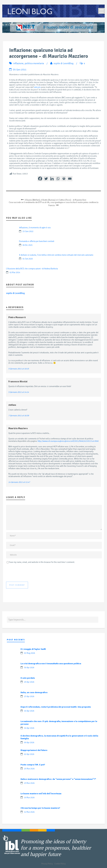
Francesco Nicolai (18, 382)
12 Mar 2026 (29, 812)
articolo (37, 87)
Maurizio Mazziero (18, 428)
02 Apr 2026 (29, 754)
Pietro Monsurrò (17, 317)
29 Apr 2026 (29, 682)
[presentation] (29, 573)
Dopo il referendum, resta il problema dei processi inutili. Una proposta (56, 707)
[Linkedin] (52, 179)
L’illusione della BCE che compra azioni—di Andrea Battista (32, 269)
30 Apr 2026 (29, 668)
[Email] (70, 179)
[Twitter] (46, 179)
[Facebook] (40, 179)
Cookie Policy (60, 864)
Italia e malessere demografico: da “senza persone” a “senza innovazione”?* (58, 779)
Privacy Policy (47, 864)
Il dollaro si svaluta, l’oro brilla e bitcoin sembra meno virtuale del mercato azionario (56, 255)
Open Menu (101, 11)
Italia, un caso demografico (34, 692)
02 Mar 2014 (15, 273)
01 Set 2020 (28, 259)
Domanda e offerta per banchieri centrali (37, 241)
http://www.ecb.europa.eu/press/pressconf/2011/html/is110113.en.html (68, 441)
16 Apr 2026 (29, 711)
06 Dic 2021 (28, 245)
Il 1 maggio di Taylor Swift (33, 649)
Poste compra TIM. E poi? (33, 765)
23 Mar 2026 (29, 783)
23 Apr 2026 (29, 696)
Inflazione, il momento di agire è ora (35, 228)
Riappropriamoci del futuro (34, 750)
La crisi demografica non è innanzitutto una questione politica (51, 664)
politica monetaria (34, 63)
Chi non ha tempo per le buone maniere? (40, 808)
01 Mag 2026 (30, 653)
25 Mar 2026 (29, 769)
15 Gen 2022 (28, 231)
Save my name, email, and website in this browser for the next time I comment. (42, 562)
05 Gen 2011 (20, 70)
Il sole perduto (28, 678)
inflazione (18, 63)
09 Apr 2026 (29, 743)
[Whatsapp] (58, 179)
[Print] (64, 179)
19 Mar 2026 (29, 798)
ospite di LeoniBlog (63, 63)
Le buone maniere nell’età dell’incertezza (41, 794)
